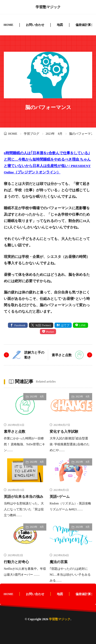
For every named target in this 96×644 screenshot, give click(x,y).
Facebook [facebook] (20, 325)
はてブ (65, 325)
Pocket (50, 332)
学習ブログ (31, 134)
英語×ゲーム (60, 497)
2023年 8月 (54, 134)
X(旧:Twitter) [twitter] (43, 325)
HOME (8, 25)
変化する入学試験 (64, 432)
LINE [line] (83, 325)
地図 (60, 25)
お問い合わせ (35, 25)
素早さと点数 (62, 355)
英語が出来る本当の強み (24, 497)
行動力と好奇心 (16, 562)
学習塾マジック (48, 7)
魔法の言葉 (59, 562)
